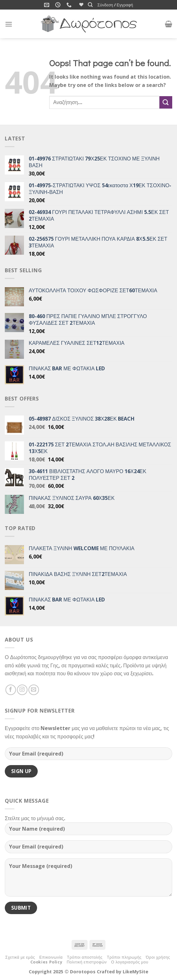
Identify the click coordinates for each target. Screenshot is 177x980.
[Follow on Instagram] (22, 690)
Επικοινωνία (51, 957)
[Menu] (9, 24)
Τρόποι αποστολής (85, 957)
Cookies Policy (46, 962)
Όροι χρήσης (158, 957)
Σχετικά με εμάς (20, 957)
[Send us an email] (34, 690)
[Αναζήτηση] (90, 5)
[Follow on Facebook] (11, 690)
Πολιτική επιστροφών (87, 962)
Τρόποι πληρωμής (124, 957)
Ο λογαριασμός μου (130, 962)
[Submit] (166, 102)
